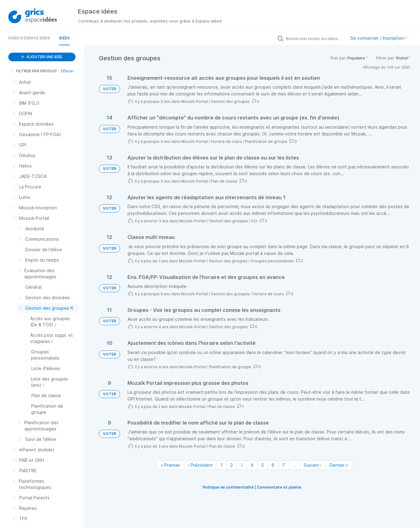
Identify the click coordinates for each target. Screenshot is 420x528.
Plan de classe (224, 181)
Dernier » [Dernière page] (339, 465)
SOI (254, 221)
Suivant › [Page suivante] (313, 465)
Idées (64, 38)
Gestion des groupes (230, 101)
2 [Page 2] (232, 465)
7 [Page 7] (283, 465)
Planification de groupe (266, 141)
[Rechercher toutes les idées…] (314, 38)
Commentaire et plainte (279, 487)
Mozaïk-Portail (194, 101)
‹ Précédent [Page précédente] (200, 465)
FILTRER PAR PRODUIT (34, 71)
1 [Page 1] (222, 465)
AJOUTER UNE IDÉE (42, 57)
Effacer (67, 71)
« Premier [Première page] (170, 465)
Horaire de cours (226, 141)
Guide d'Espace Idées (29, 38)
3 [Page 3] (242, 465)
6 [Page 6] (273, 465)
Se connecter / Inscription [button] (379, 38)
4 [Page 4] (252, 465)
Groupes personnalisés (272, 261)
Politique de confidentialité (228, 487)
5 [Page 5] (262, 465)
